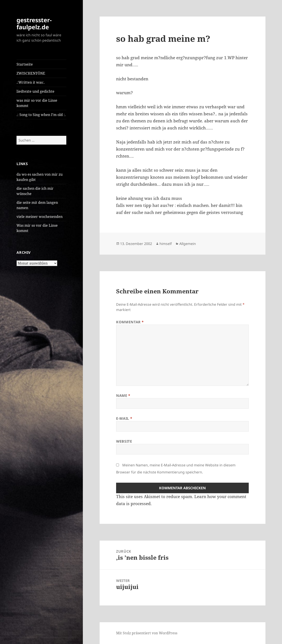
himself (166, 244)
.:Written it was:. (31, 82)
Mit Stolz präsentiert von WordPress (147, 633)
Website (124, 441)
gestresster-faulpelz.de (34, 23)
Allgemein (188, 244)
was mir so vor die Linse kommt (37, 103)
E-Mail (124, 418)
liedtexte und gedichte (35, 91)
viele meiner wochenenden (40, 217)
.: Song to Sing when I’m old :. (41, 115)
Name (123, 396)
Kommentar (130, 322)
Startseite (25, 64)
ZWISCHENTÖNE (31, 73)
